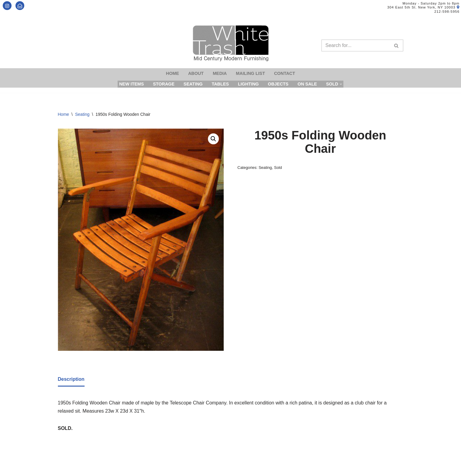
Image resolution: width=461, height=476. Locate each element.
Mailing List (250, 73)
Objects (278, 84)
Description (71, 379)
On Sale (307, 84)
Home (173, 73)
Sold (278, 168)
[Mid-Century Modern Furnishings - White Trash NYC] (231, 43)
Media (220, 73)
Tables (220, 84)
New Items (132, 84)
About (196, 73)
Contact (284, 73)
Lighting (248, 84)
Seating (193, 84)
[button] (213, 139)
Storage (164, 84)
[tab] (71, 380)
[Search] (356, 45)
